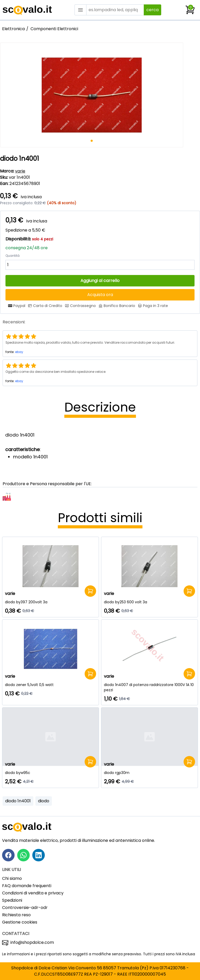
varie (20, 171)
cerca (152, 10)
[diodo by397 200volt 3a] (51, 602)
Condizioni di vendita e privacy (33, 893)
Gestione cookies (20, 922)
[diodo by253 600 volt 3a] (149, 602)
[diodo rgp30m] (149, 773)
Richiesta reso (16, 915)
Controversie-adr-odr (25, 908)
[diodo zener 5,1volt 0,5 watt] (51, 685)
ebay (19, 352)
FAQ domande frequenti (27, 886)
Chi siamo (12, 878)
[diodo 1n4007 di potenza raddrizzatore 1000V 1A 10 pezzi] (149, 687)
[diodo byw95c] (51, 773)
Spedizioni (12, 900)
